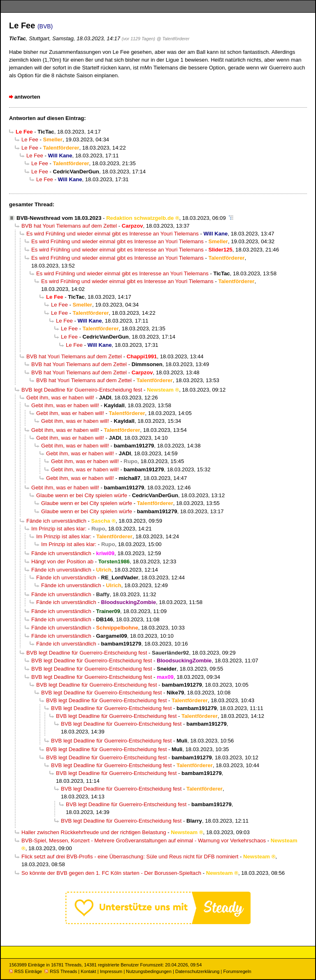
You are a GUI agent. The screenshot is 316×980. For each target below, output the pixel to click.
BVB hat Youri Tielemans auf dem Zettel (69, 226)
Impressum (111, 971)
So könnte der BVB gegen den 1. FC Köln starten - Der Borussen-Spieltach (111, 873)
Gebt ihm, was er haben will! (60, 398)
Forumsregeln (237, 971)
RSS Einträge (26, 971)
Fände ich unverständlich (56, 521)
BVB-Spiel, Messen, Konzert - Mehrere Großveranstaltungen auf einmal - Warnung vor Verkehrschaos (144, 840)
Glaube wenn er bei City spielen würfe (82, 495)
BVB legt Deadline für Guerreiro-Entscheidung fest (82, 390)
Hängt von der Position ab (62, 561)
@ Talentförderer (173, 39)
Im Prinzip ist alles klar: (59, 529)
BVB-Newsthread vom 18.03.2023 (59, 218)
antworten (27, 97)
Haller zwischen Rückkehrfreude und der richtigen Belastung (94, 832)
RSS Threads (61, 971)
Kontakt (88, 971)
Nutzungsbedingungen (149, 971)
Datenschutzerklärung (197, 971)
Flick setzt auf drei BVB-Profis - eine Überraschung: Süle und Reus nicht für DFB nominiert (130, 857)
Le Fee (30, 140)
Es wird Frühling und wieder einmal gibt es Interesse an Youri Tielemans (113, 234)
